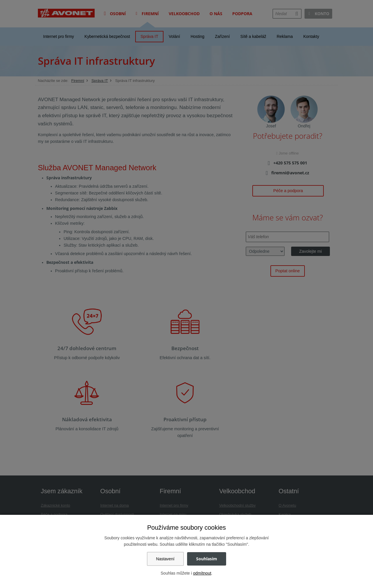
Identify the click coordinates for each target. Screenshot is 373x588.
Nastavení (165, 559)
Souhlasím (207, 559)
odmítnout (202, 573)
